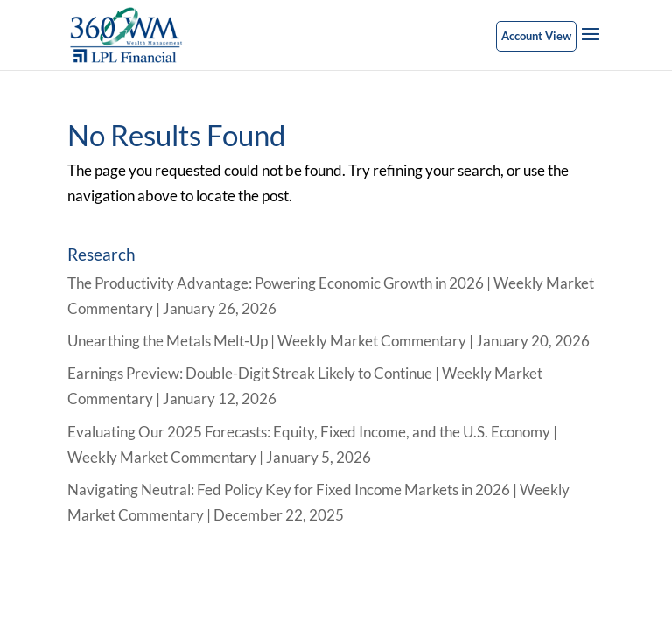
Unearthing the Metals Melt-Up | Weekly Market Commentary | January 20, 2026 (329, 341)
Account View (536, 36)
